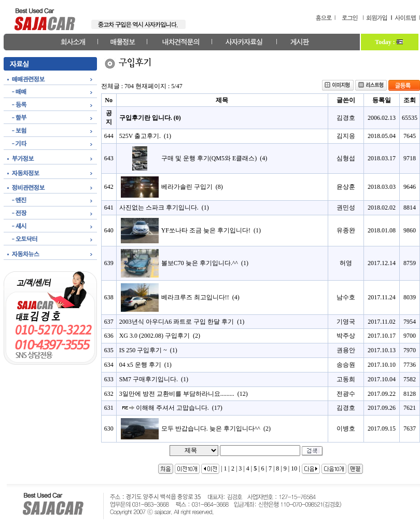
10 (294, 468)
